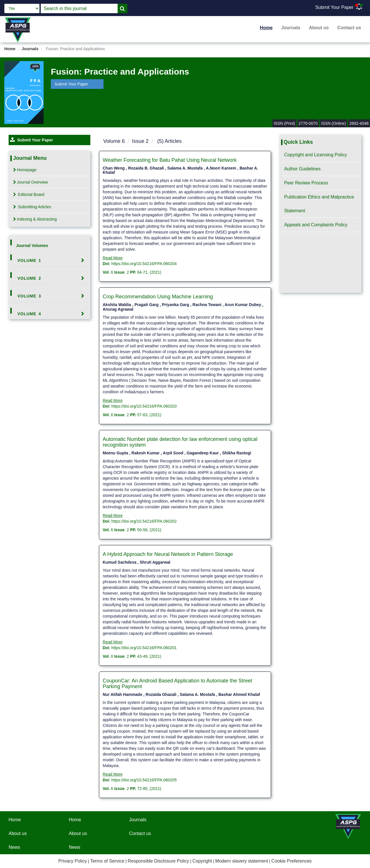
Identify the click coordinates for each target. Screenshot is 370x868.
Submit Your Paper (334, 7)
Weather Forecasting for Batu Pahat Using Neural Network (170, 160)
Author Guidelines (302, 169)
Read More (113, 258)
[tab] (50, 260)
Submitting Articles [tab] (32, 207)
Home (266, 28)
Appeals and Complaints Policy (316, 225)
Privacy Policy (73, 861)
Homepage (25, 170)
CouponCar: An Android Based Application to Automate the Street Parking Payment (177, 684)
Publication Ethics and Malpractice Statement (319, 204)
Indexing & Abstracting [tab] (35, 219)
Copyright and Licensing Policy (316, 155)
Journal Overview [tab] (31, 182)
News (14, 847)
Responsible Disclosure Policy (158, 861)
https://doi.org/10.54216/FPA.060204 (144, 264)
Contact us (349, 28)
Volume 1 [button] (29, 260)
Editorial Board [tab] (29, 194)
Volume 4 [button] (29, 314)
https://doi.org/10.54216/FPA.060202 (144, 521)
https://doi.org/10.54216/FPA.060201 (144, 648)
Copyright (202, 861)
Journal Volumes (32, 246)
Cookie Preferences (292, 861)
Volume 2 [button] (29, 278)
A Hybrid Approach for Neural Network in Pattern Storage (168, 554)
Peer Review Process (306, 183)
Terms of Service (107, 861)
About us (319, 28)
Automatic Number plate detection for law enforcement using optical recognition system (180, 442)
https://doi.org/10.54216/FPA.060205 (144, 780)
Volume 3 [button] (29, 296)
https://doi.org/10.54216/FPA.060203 (144, 406)
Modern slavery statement (242, 861)
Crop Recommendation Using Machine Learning (158, 297)
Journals (291, 28)
